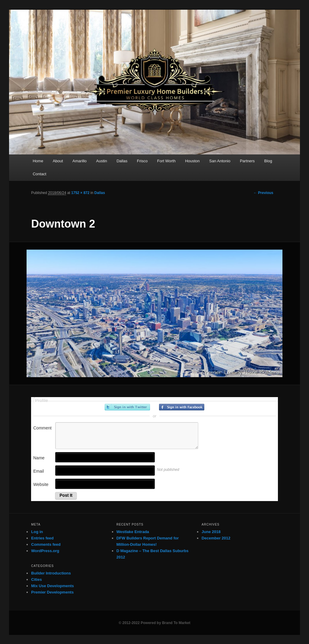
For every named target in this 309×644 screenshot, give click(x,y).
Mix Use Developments (53, 586)
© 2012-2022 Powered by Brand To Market (154, 623)
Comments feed (46, 544)
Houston (192, 161)
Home (38, 161)
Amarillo (80, 161)
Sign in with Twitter (127, 407)
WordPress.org (45, 551)
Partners (247, 161)
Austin (102, 161)
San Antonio (220, 161)
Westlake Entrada (133, 532)
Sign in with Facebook (182, 407)
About (58, 161)
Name (39, 458)
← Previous (263, 193)
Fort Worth (166, 161)
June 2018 (211, 532)
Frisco (142, 161)
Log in (37, 532)
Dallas (122, 161)
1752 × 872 (80, 193)
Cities (36, 579)
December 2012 (216, 538)
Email (38, 471)
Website (41, 484)
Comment (42, 428)
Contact (39, 174)
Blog (268, 161)
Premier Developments (52, 592)
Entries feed (42, 538)
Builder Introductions (51, 573)
